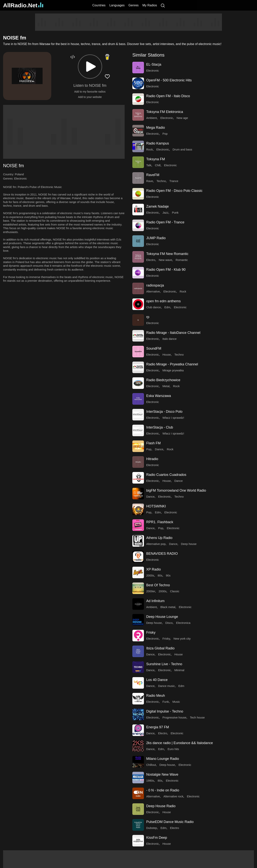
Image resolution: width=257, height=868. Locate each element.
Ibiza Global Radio (160, 648)
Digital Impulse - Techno (165, 711)
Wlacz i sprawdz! (173, 418)
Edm (167, 307)
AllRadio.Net (23, 5)
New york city (182, 639)
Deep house (189, 544)
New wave (165, 260)
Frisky (151, 632)
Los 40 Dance (157, 680)
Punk (175, 213)
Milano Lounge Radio (163, 759)
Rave (150, 181)
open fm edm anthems (163, 301)
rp (148, 317)
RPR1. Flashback (160, 522)
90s (168, 575)
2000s (150, 575)
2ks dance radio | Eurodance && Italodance (180, 743)
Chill (158, 165)
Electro (151, 260)
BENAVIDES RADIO (162, 554)
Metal (166, 386)
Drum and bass (182, 149)
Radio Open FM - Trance (165, 222)
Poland (19, 174)
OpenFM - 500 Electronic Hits (169, 80)
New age (182, 118)
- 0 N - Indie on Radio (163, 790)
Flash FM (153, 443)
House (167, 355)
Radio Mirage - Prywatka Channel (172, 364)
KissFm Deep (157, 838)
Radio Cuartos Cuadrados (166, 475)
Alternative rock (173, 796)
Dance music (167, 686)
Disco (169, 623)
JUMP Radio (156, 238)
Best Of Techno (158, 585)
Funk (166, 702)
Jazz (165, 213)
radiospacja (155, 285)
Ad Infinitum (155, 601)
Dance (159, 449)
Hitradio (152, 459)
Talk (149, 165)
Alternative (153, 291)
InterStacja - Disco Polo (164, 412)
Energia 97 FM (158, 727)
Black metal (168, 607)
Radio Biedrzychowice (163, 380)
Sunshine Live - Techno (164, 664)
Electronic (21, 178)
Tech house (197, 717)
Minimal (179, 670)
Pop (165, 134)
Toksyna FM (156, 159)
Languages (117, 5)
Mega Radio (156, 128)
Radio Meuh (156, 696)
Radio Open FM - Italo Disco (168, 96)
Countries (99, 5)
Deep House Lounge (162, 617)
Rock (149, 149)
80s (160, 575)
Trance (174, 181)
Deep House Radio (161, 806)
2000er (151, 591)
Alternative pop (156, 544)
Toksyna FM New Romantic (167, 254)
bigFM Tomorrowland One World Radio (176, 490)
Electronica (183, 623)
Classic (175, 591)
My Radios (150, 5)
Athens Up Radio (159, 538)
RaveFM (153, 175)
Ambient (152, 118)
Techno (161, 181)
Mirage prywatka (173, 370)
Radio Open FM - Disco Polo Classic (174, 191)
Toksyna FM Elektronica (165, 112)
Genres (134, 5)
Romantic (182, 260)
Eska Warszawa (159, 396)
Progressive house (174, 717)
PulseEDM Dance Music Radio (170, 822)
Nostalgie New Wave (162, 774)
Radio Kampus (158, 143)
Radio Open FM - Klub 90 (166, 270)
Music (176, 702)
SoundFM (154, 348)
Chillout (151, 765)
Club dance (154, 307)
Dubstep (152, 828)
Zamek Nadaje (157, 206)
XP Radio (154, 569)
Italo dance (169, 339)
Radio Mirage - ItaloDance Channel (173, 333)
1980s (150, 781)
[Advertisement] (128, 22)
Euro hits (173, 749)
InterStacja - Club (160, 427)
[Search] (163, 5)
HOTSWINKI (156, 506)
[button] (90, 67)
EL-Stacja (154, 64)
